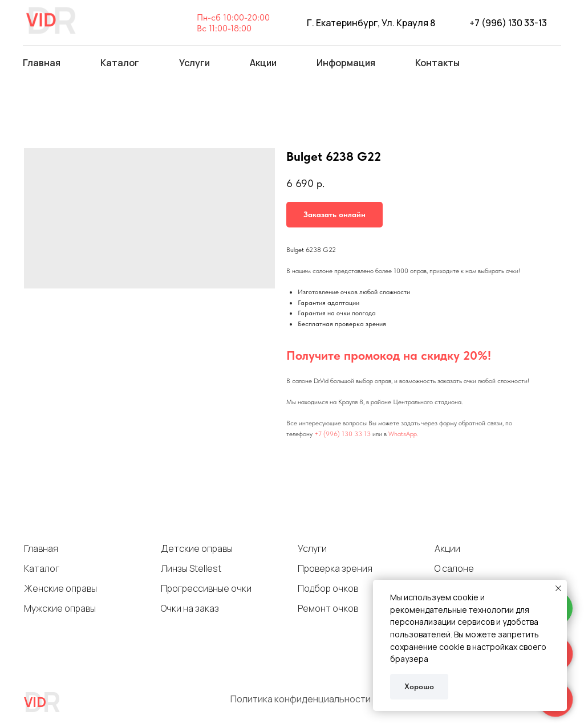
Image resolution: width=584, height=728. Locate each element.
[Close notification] (558, 588)
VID (35, 701)
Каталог (42, 568)
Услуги (312, 548)
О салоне (454, 568)
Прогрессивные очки (206, 588)
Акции (263, 63)
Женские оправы (60, 588)
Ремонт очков (328, 608)
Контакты (437, 63)
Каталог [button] (120, 63)
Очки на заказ (190, 608)
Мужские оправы (60, 608)
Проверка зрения (335, 568)
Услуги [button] (194, 63)
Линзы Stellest (191, 568)
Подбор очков (328, 588)
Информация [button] (346, 63)
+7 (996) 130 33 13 (342, 434)
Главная (42, 63)
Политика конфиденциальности (301, 699)
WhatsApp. (403, 434)
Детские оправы (197, 548)
